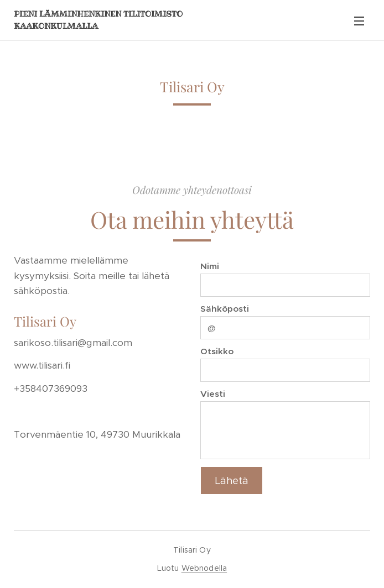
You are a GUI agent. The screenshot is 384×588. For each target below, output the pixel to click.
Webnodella (204, 568)
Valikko (359, 21)
